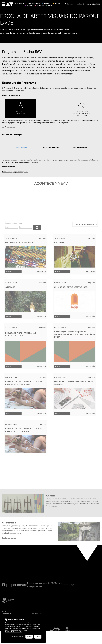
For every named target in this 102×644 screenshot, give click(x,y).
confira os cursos (8, 128)
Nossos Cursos (34, 3)
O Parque (47, 3)
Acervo (30, 5)
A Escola (20, 3)
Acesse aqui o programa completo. (15, 172)
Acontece (59, 3)
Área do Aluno (94, 4)
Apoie (50, 5)
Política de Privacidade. (13, 632)
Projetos (41, 5)
